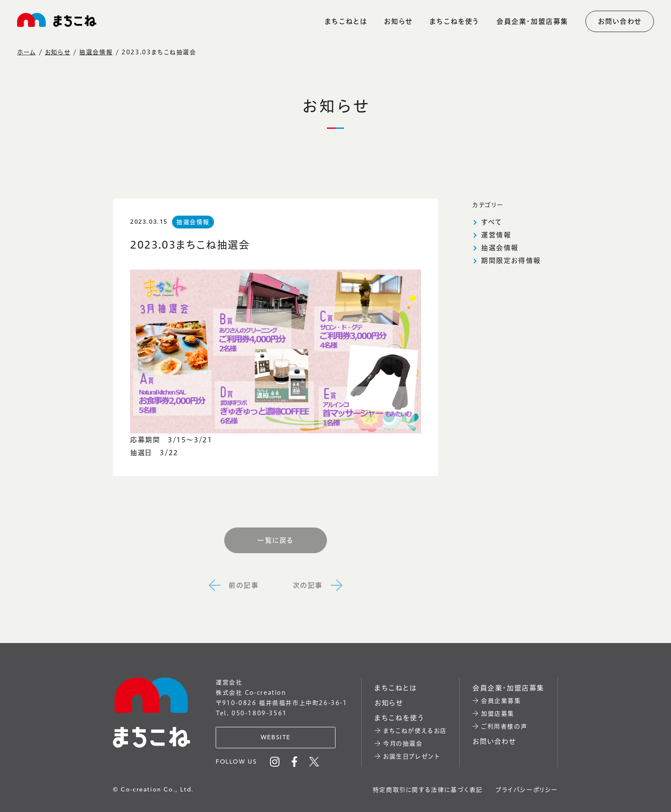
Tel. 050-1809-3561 (251, 713)
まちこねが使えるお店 (415, 731)
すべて (492, 222)
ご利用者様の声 (504, 726)
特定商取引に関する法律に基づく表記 (428, 790)
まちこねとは (346, 21)
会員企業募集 (501, 701)
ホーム (27, 52)
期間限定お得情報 (511, 261)
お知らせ (398, 21)
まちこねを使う (454, 21)
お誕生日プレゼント (411, 756)
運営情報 (496, 235)
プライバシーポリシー (527, 790)
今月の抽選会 (403, 744)
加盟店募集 (498, 714)
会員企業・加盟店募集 (532, 21)
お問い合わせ (620, 21)
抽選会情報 (96, 52)
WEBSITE (276, 737)
